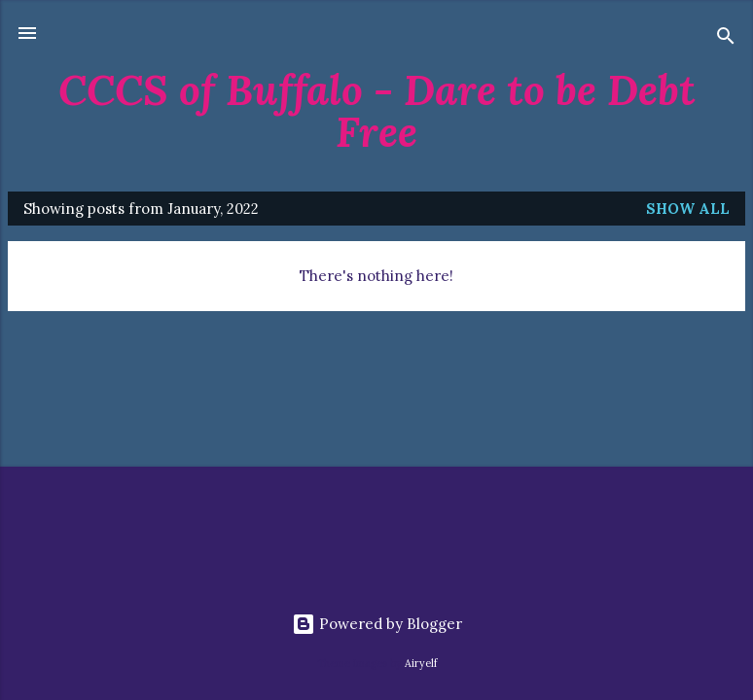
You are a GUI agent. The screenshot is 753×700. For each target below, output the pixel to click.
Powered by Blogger (377, 624)
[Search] (726, 39)
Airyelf (421, 663)
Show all (688, 209)
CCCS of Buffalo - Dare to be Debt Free (377, 111)
